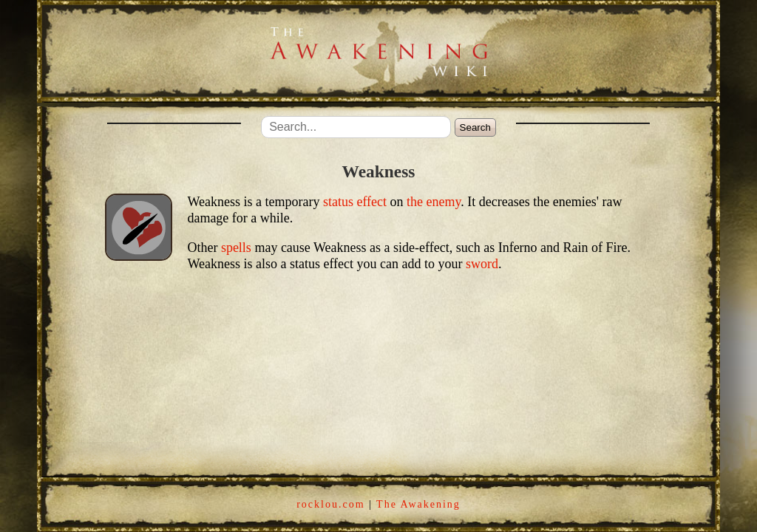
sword (482, 264)
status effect (355, 202)
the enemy (434, 202)
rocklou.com (330, 504)
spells (236, 248)
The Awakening (418, 504)
